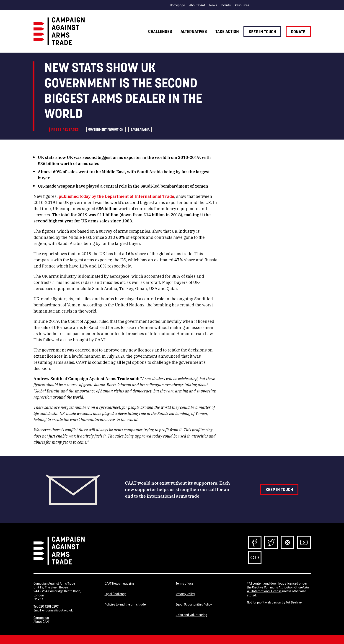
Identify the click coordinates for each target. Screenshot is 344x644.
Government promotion (106, 130)
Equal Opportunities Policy (194, 605)
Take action (227, 31)
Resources (242, 5)
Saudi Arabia (140, 130)
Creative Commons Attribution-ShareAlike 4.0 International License (278, 589)
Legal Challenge (115, 594)
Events (226, 5)
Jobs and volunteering (191, 615)
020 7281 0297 (49, 606)
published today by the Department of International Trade (116, 196)
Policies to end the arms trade (125, 605)
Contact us (41, 618)
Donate (298, 32)
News (213, 5)
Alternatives (194, 31)
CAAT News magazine (119, 584)
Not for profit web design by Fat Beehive (274, 602)
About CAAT (197, 5)
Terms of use (185, 584)
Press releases (65, 130)
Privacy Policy (185, 594)
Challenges (160, 31)
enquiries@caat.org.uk (57, 610)
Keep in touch (262, 32)
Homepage (177, 5)
